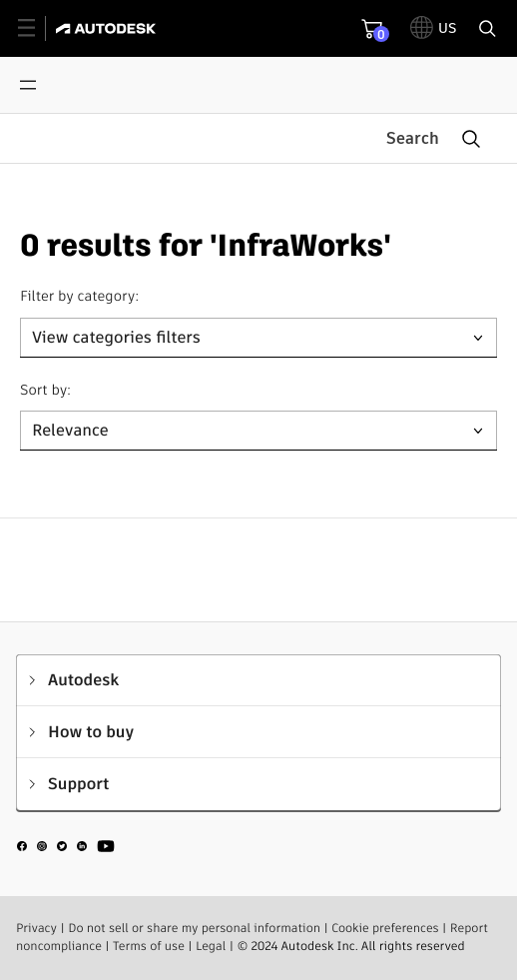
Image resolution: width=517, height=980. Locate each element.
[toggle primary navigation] (37, 28)
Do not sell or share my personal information (194, 929)
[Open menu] (28, 85)
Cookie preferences (385, 929)
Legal (211, 947)
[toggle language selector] (434, 28)
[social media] (66, 849)
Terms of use (149, 947)
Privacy (36, 929)
